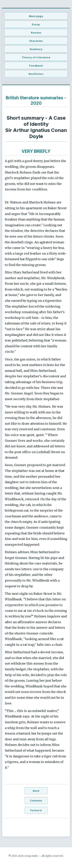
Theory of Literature (36, 57)
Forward (36, 810)
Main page (36, 16)
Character (36, 41)
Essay (36, 24)
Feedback (36, 66)
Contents (36, 801)
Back (36, 791)
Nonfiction (36, 74)
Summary (36, 49)
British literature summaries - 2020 (36, 100)
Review (36, 33)
